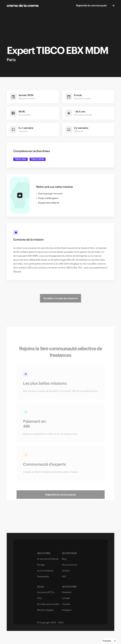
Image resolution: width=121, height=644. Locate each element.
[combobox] (109, 641)
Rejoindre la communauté (61, 501)
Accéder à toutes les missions (60, 305)
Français (107, 641)
